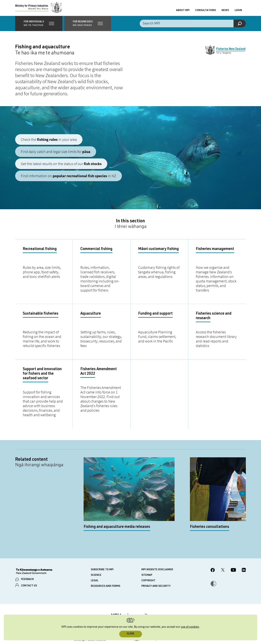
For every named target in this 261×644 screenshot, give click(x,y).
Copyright (148, 550)
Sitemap (147, 544)
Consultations (206, 12)
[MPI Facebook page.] (213, 539)
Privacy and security (156, 555)
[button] (39, 27)
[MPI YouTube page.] (233, 539)
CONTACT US (29, 555)
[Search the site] (193, 27)
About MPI (183, 12)
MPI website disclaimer (157, 539)
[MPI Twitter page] (223, 539)
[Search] (240, 27)
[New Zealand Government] (34, 541)
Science (96, 544)
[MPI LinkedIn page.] (244, 539)
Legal (95, 550)
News (225, 12)
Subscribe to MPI (102, 539)
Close (130, 634)
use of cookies (190, 627)
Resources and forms (105, 555)
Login (238, 12)
